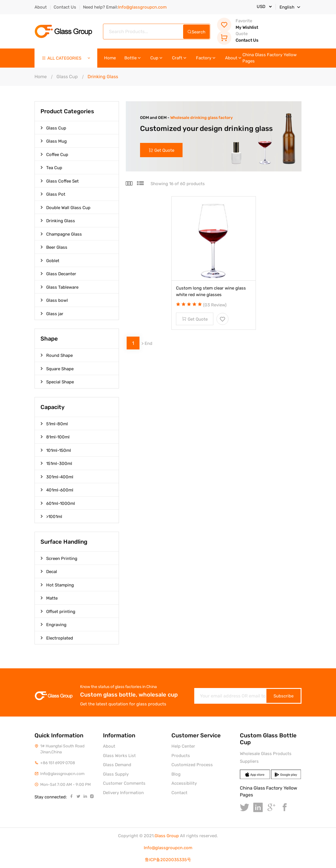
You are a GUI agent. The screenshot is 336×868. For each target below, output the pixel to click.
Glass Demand (117, 765)
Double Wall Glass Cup (65, 207)
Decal (49, 571)
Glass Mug (54, 141)
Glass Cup (67, 77)
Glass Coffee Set (60, 181)
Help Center (183, 746)
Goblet (50, 260)
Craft (180, 58)
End (148, 343)
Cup (157, 58)
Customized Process (192, 765)
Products (181, 756)
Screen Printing (59, 558)
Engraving (53, 624)
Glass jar (52, 313)
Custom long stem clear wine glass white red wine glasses (211, 291)
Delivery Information (123, 793)
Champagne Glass (61, 234)
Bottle (133, 58)
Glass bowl (54, 300)
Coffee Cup (54, 154)
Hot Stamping (57, 585)
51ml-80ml (54, 424)
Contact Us (65, 7)
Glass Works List (119, 756)
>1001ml (51, 516)
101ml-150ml (56, 450)
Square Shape (57, 369)
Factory (206, 58)
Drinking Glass (58, 220)
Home (110, 58)
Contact (179, 793)
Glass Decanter (58, 274)
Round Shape (57, 355)
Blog (176, 774)
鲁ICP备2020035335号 (168, 860)
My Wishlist (238, 24)
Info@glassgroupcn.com (168, 848)
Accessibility (184, 783)
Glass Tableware (59, 287)
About (41, 7)
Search (196, 32)
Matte (49, 598)
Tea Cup (51, 167)
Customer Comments (124, 783)
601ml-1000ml (58, 503)
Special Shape (57, 382)
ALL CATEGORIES (66, 58)
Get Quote (161, 150)
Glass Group (167, 836)
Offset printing (58, 611)
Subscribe (284, 696)
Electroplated (57, 638)
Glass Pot (53, 194)
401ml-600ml (57, 490)
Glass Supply (116, 774)
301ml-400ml (57, 477)
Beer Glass (54, 247)
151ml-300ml (56, 463)
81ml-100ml (55, 437)
